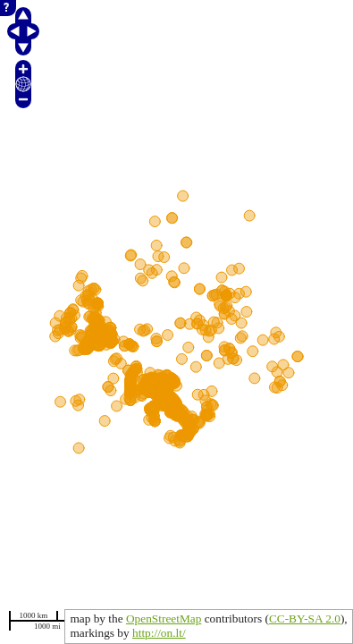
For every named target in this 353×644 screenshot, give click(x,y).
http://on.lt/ (159, 633)
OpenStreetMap (164, 619)
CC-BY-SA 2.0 (305, 619)
